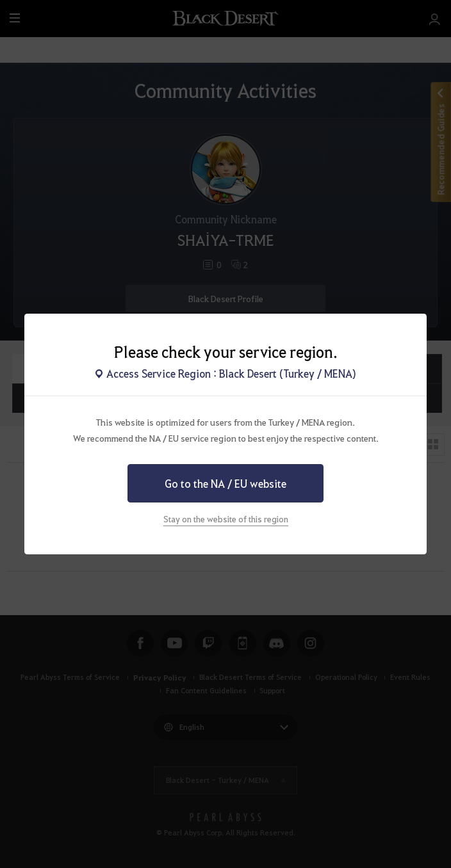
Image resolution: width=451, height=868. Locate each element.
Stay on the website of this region (226, 519)
